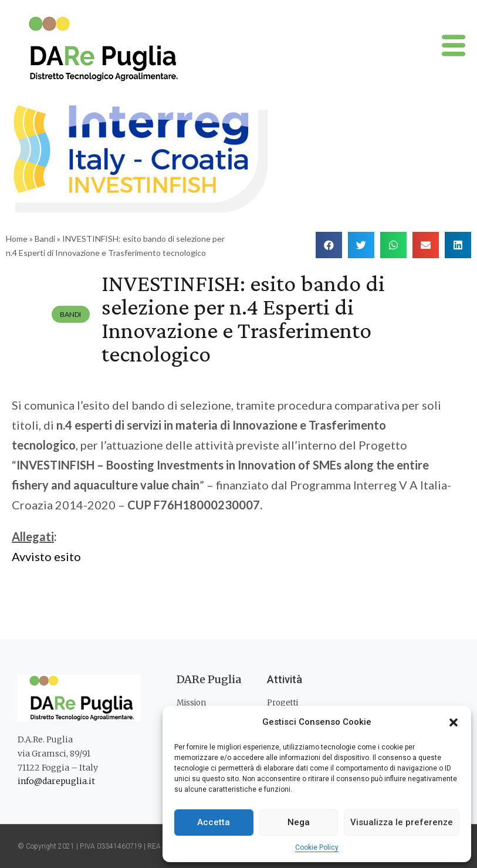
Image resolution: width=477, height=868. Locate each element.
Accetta (214, 822)
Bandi (45, 239)
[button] (454, 722)
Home (17, 239)
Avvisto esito (48, 556)
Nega (299, 822)
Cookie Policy (317, 847)
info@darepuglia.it (56, 781)
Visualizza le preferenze (402, 822)
